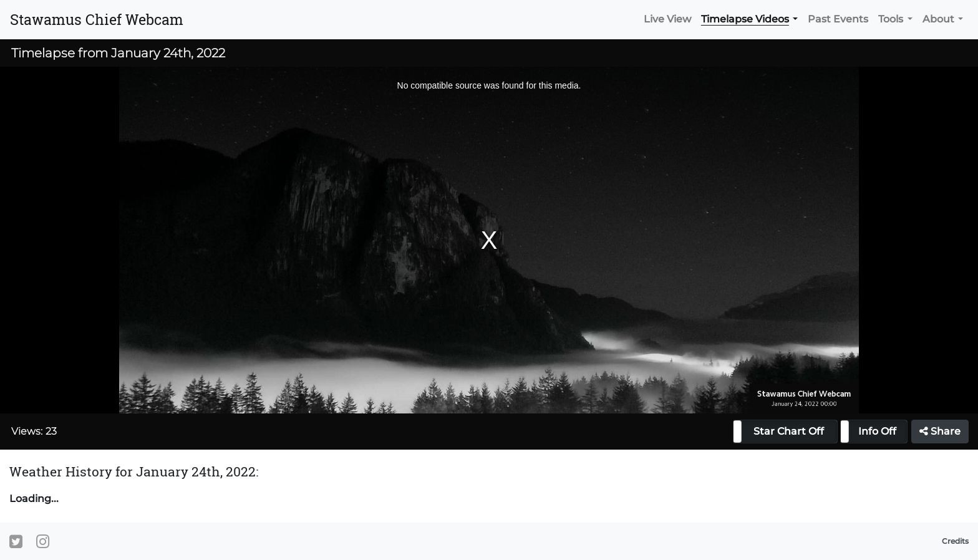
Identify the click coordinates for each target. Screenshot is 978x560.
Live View (667, 19)
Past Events (838, 19)
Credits (955, 541)
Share (940, 431)
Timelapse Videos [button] (745, 19)
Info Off (877, 431)
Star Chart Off (789, 431)
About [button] (938, 19)
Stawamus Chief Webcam (97, 19)
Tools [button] (891, 19)
